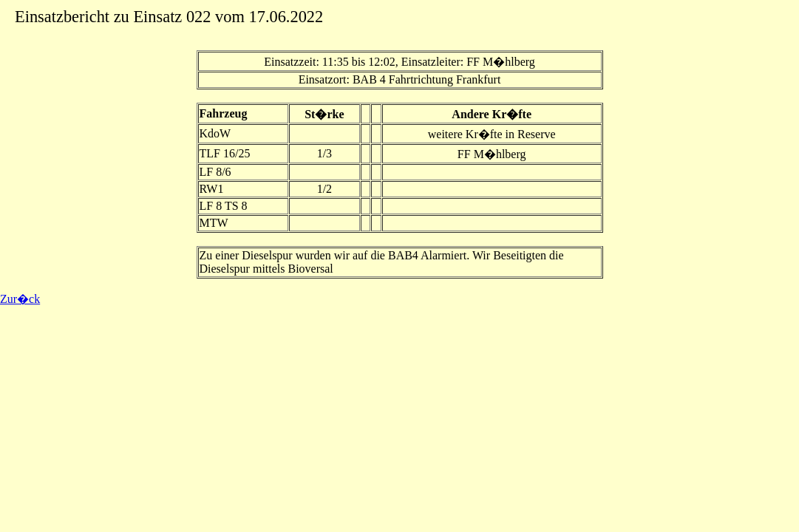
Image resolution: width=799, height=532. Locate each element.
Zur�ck (20, 299)
